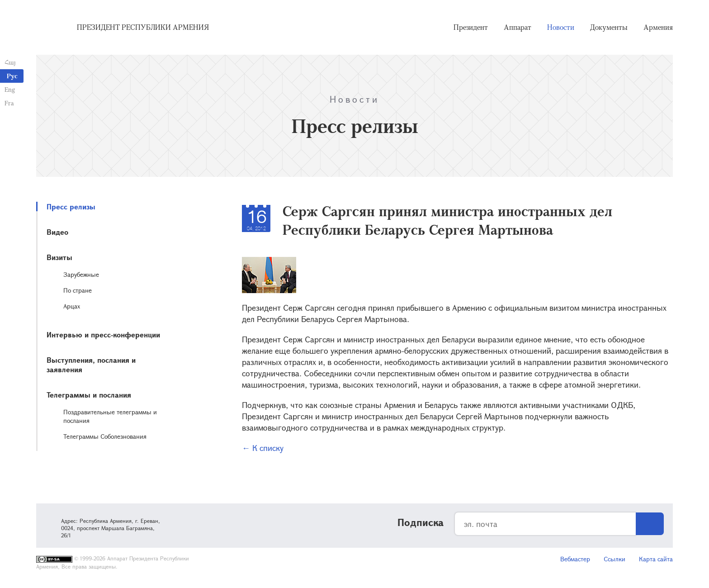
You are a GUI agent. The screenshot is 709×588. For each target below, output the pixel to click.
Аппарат (518, 27)
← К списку (263, 448)
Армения (658, 27)
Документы (609, 27)
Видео (57, 232)
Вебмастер (575, 559)
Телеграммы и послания (89, 395)
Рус (12, 76)
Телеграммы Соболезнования (105, 436)
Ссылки (614, 559)
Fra (9, 103)
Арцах (72, 306)
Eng (10, 89)
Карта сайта (656, 559)
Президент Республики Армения (143, 27)
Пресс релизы (71, 206)
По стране (78, 290)
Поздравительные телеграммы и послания (110, 416)
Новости (561, 27)
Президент (471, 27)
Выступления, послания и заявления (91, 365)
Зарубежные (81, 274)
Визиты (59, 257)
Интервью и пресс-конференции (103, 334)
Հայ (10, 62)
